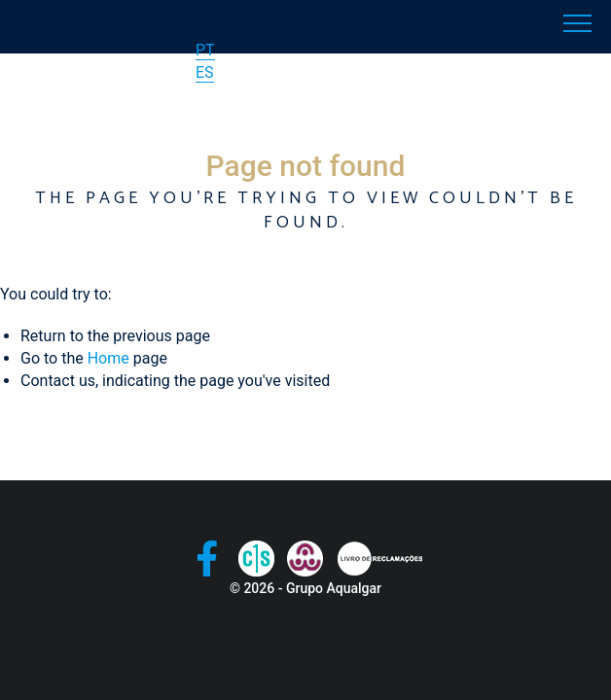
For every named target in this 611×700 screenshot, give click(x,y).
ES (205, 72)
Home (108, 358)
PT (205, 50)
